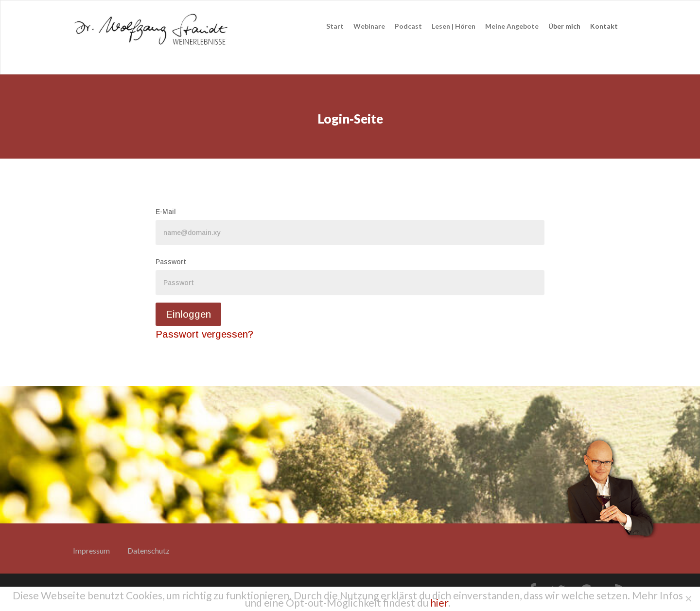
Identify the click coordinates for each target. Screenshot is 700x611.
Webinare (369, 26)
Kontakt (604, 26)
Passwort (171, 262)
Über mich (564, 26)
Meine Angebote (512, 26)
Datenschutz (149, 550)
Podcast (408, 26)
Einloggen (188, 314)
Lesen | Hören (454, 26)
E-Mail (166, 212)
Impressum (91, 550)
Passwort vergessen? (204, 334)
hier (439, 602)
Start (335, 26)
